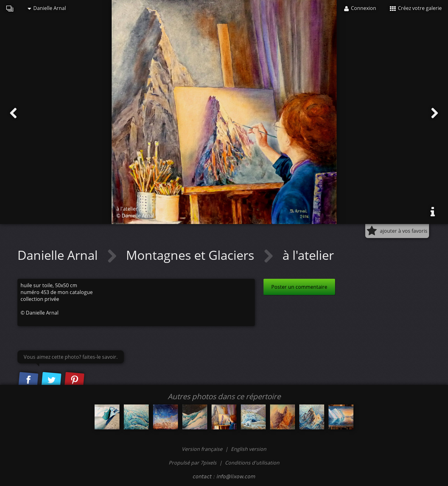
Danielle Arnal (47, 8)
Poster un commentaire (299, 287)
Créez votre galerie (416, 8)
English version (249, 449)
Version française (203, 449)
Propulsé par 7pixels (193, 463)
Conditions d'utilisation (252, 463)
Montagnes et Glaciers (192, 255)
